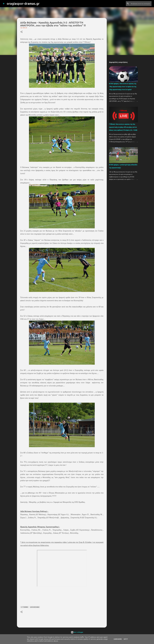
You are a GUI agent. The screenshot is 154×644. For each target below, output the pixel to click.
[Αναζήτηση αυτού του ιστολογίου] (141, 4)
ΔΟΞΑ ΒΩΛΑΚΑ (35, 607)
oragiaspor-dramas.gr (23, 4)
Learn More (118, 639)
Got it (126, 639)
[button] (21, 32)
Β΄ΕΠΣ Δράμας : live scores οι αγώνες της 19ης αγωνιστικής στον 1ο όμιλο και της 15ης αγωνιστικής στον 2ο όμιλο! (123, 87)
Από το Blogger (77, 632)
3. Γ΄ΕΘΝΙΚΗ (25, 607)
